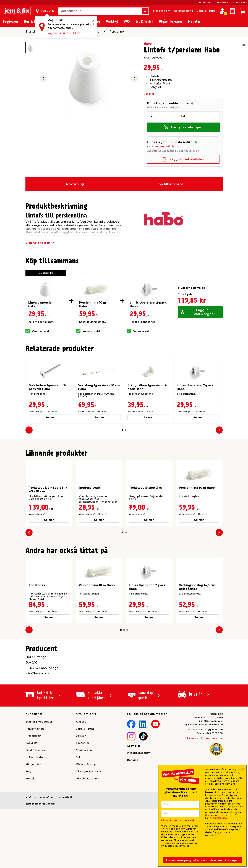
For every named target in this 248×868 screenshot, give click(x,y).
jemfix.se (31, 797)
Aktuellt (81, 736)
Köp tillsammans (170, 184)
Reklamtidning (183, 11)
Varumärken (84, 750)
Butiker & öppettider (39, 722)
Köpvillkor (32, 743)
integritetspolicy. (218, 818)
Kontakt (31, 779)
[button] (122, 430)
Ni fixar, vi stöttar (36, 757)
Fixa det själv (161, 11)
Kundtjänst (239, 3)
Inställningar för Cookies (41, 804)
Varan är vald (40, 331)
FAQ (28, 771)
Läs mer (149, 94)
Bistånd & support (88, 764)
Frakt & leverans (36, 750)
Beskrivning (74, 184)
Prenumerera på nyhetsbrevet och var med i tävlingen (203, 860)
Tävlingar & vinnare (89, 771)
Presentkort (206, 3)
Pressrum (83, 743)
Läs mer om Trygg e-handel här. (205, 738)
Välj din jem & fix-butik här (65, 33)
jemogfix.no (47, 797)
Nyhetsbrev (223, 3)
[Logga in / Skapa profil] (222, 11)
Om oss (81, 722)
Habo (148, 44)
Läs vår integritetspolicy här (178, 820)
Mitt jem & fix (34, 764)
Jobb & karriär (206, 11)
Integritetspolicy (138, 753)
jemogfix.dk (66, 797)
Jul (78, 757)
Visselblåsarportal (88, 779)
